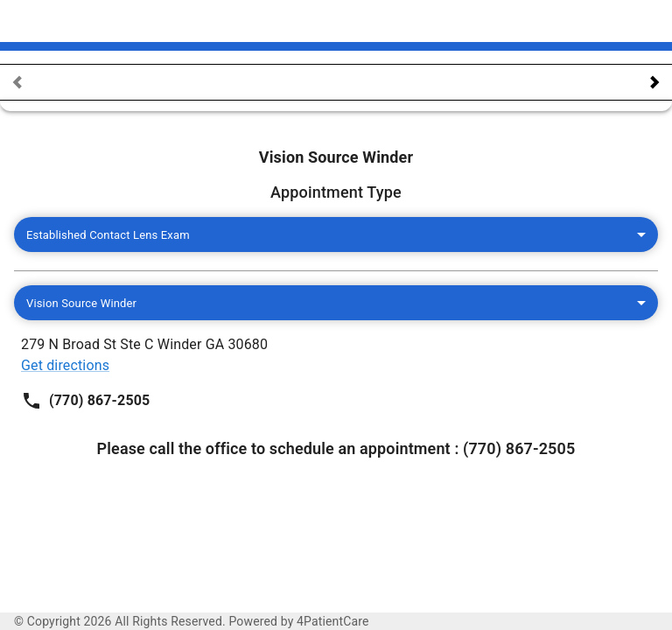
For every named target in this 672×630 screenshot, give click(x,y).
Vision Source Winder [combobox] (88, 303)
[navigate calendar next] (654, 82)
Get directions (387, 178)
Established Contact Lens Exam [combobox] (115, 235)
